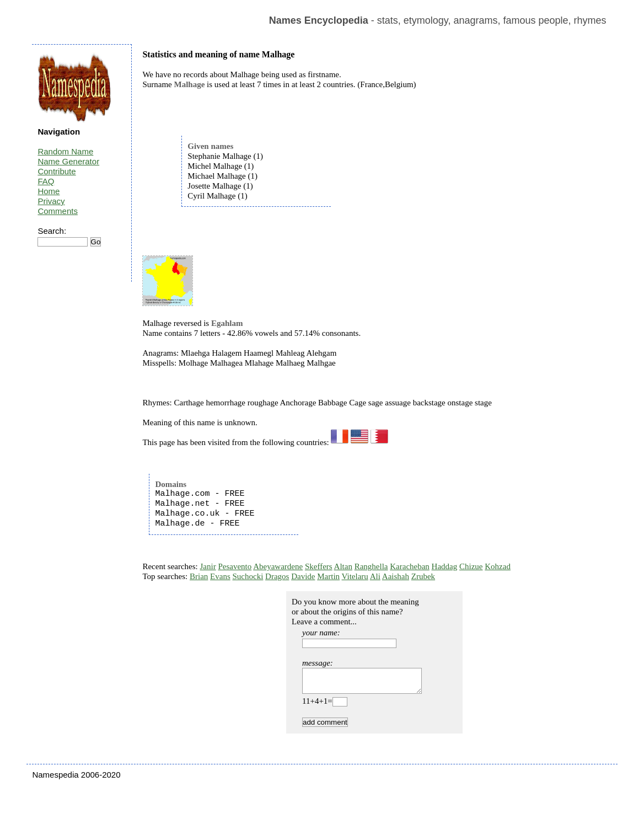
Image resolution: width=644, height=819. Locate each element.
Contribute (57, 171)
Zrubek (423, 576)
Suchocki (248, 576)
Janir (208, 566)
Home (49, 191)
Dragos (277, 576)
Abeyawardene (278, 566)
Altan (343, 566)
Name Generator (68, 161)
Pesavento (235, 566)
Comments (58, 211)
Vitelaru (355, 576)
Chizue (471, 566)
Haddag (445, 566)
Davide (303, 576)
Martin (328, 576)
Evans (220, 576)
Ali (375, 576)
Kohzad (498, 566)
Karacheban (410, 566)
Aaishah (396, 576)
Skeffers (319, 566)
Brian (199, 576)
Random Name (65, 151)
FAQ (46, 181)
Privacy (51, 201)
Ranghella (371, 566)
